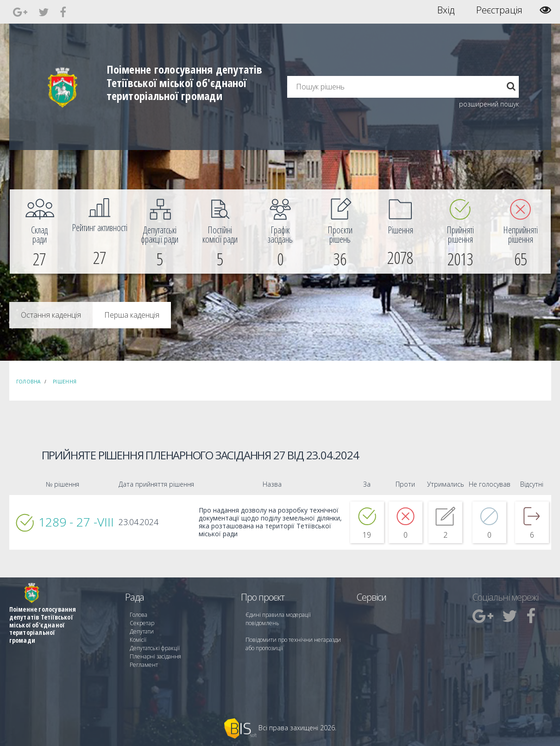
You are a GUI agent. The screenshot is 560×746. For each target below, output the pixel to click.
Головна (28, 382)
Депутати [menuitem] (142, 631)
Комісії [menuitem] (138, 640)
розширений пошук (489, 104)
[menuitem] (40, 232)
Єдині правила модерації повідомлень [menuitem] (278, 619)
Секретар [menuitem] (142, 623)
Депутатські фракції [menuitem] (155, 648)
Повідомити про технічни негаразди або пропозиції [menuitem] (293, 644)
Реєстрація (499, 10)
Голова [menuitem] (138, 615)
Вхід (446, 10)
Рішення (65, 382)
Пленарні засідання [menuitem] (155, 656)
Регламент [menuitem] (144, 665)
